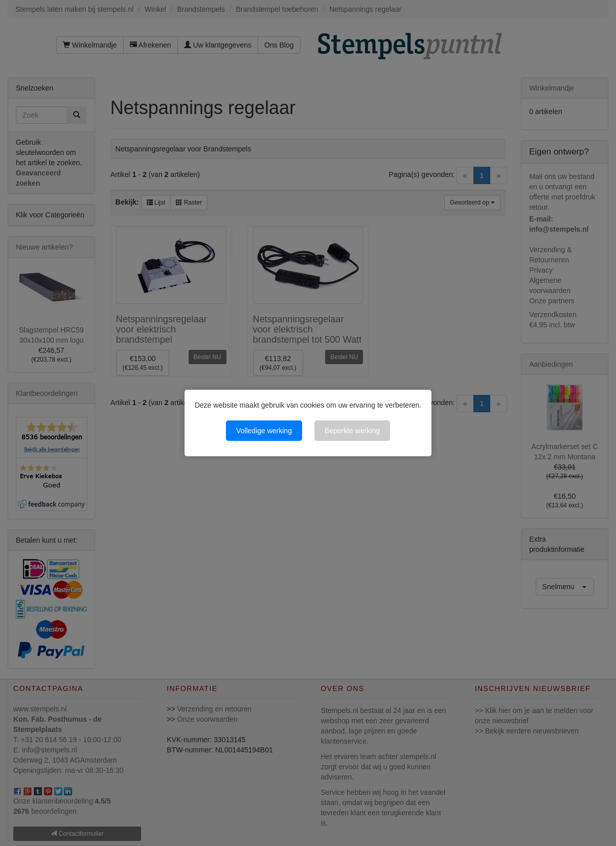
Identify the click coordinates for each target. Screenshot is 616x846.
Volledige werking (264, 431)
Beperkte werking (352, 431)
